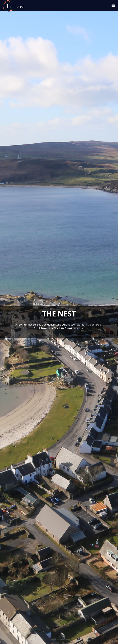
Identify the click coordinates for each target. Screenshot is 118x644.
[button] (6, 322)
